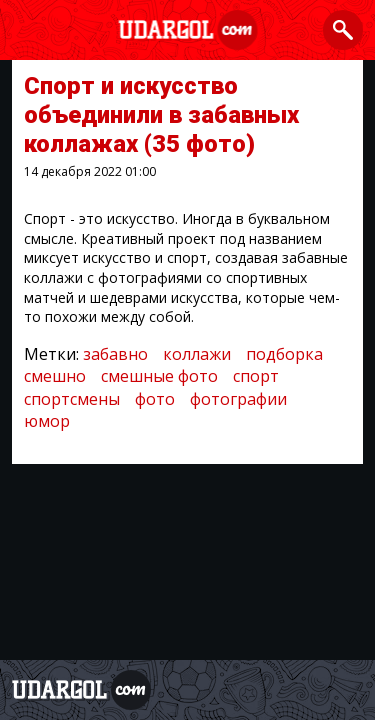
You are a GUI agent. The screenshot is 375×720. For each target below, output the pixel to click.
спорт (256, 376)
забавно (115, 354)
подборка (284, 354)
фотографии (238, 399)
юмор (47, 421)
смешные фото (159, 376)
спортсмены (72, 399)
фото (155, 399)
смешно (55, 376)
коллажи (197, 354)
